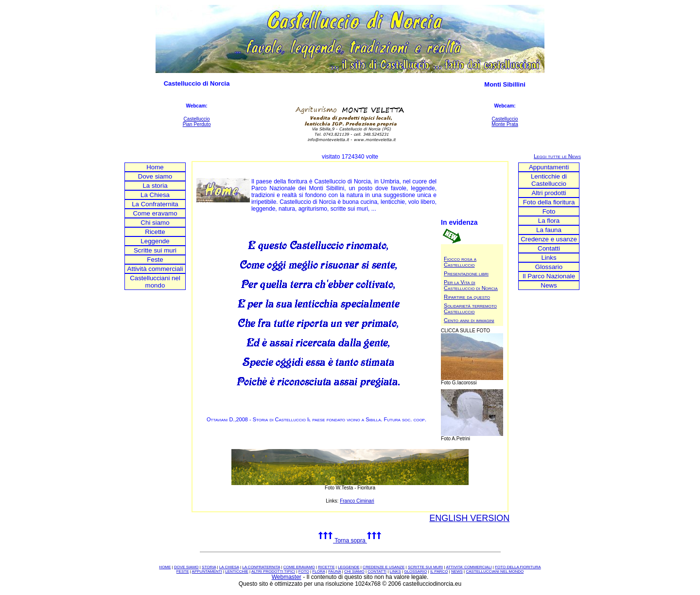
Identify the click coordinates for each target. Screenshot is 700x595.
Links (549, 258)
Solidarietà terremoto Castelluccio (470, 308)
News (549, 285)
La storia (155, 186)
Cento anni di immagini (469, 320)
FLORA (318, 571)
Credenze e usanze (549, 239)
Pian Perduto (197, 124)
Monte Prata (505, 124)
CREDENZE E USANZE (384, 567)
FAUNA (334, 571)
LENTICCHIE (237, 571)
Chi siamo (155, 223)
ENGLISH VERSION (469, 518)
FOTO (304, 571)
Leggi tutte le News (557, 156)
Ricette (155, 232)
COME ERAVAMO (299, 567)
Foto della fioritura (549, 202)
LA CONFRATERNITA (261, 567)
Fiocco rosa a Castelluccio (460, 262)
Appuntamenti (549, 167)
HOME (165, 567)
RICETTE (326, 567)
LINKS (395, 571)
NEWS (457, 571)
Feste (155, 260)
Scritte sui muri (155, 250)
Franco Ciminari (357, 501)
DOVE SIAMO (186, 567)
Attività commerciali (155, 269)
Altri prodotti (549, 193)
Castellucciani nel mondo (155, 282)
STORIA (209, 567)
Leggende (155, 241)
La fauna (549, 230)
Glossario (549, 267)
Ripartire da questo (467, 297)
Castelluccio (197, 119)
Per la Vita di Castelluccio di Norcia (471, 285)
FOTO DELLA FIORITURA (518, 567)
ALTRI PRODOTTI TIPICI (273, 571)
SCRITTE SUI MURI (425, 567)
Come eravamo (155, 213)
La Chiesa (155, 195)
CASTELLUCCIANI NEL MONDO (495, 571)
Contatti (549, 248)
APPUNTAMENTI (207, 571)
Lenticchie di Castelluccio (549, 180)
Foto (549, 211)
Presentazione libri (466, 273)
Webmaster (287, 577)
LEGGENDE (349, 567)
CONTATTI (377, 571)
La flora (549, 221)
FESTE (183, 571)
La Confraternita (155, 204)
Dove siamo (155, 176)
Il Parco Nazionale (549, 276)
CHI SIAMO (354, 571)
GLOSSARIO (415, 571)
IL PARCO (439, 571)
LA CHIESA (229, 567)
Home (155, 167)
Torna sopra (350, 541)
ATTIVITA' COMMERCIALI (469, 567)
